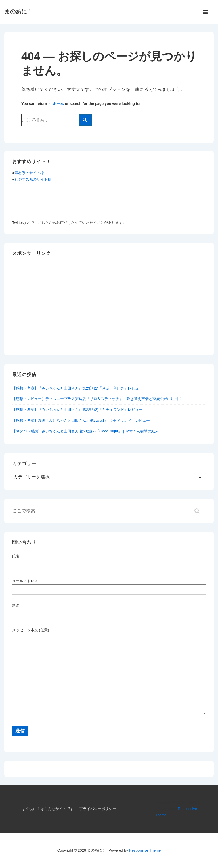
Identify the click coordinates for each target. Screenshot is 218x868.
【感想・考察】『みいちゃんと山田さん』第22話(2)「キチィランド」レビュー (77, 410)
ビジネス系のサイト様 (33, 179)
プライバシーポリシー (98, 809)
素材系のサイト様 (29, 173)
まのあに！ (18, 11)
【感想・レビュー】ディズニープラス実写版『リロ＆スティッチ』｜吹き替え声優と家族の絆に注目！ (97, 399)
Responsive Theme (145, 850)
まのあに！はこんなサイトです (48, 809)
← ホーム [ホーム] (56, 104)
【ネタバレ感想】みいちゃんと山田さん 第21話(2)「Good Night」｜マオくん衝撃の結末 (85, 431)
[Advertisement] (109, 308)
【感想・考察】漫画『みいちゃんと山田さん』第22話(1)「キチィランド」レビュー (81, 420)
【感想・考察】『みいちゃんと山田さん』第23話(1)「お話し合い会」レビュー (77, 388)
